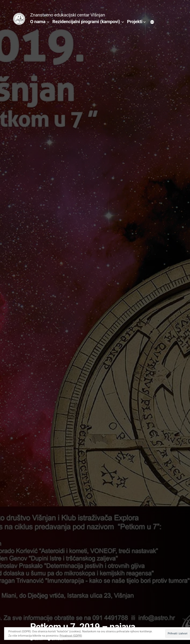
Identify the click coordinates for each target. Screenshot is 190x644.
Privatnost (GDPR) (71, 636)
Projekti (135, 22)
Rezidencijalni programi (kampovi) (86, 22)
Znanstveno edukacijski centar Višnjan (67, 15)
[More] (152, 22)
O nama (38, 22)
